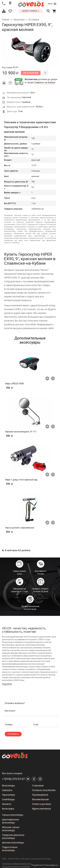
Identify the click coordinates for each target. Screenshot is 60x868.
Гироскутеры (19, 19)
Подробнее (7, 684)
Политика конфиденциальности (16, 864)
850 (17, 532)
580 (17, 436)
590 (14, 484)
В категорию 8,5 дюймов (16, 550)
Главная (6, 19)
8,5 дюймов (34, 19)
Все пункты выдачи (12, 773)
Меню (52, 4)
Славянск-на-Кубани (45, 83)
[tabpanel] (30, 50)
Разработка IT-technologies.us (45, 865)
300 (17, 388)
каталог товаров (31, 11)
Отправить (13, 734)
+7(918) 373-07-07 (13, 779)
